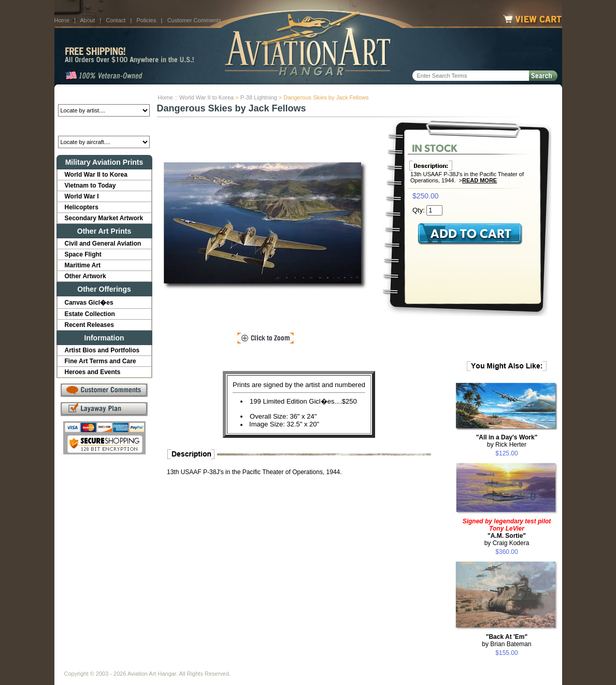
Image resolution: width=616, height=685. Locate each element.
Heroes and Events (93, 372)
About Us (104, 665)
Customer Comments (194, 20)
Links (245, 665)
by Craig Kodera (507, 532)
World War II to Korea (206, 97)
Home (62, 20)
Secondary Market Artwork (104, 218)
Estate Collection (90, 314)
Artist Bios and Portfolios (102, 350)
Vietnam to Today (90, 185)
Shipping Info (281, 665)
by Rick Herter (507, 441)
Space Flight (83, 254)
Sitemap (353, 665)
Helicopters (82, 207)
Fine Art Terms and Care (101, 361)
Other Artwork (85, 276)
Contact (116, 20)
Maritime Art (83, 265)
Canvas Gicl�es (89, 303)
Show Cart (390, 665)
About (87, 20)
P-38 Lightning (259, 97)
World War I (82, 196)
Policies (147, 20)
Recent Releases (89, 325)
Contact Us (143, 665)
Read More (479, 180)
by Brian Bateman (506, 640)
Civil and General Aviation (103, 244)
